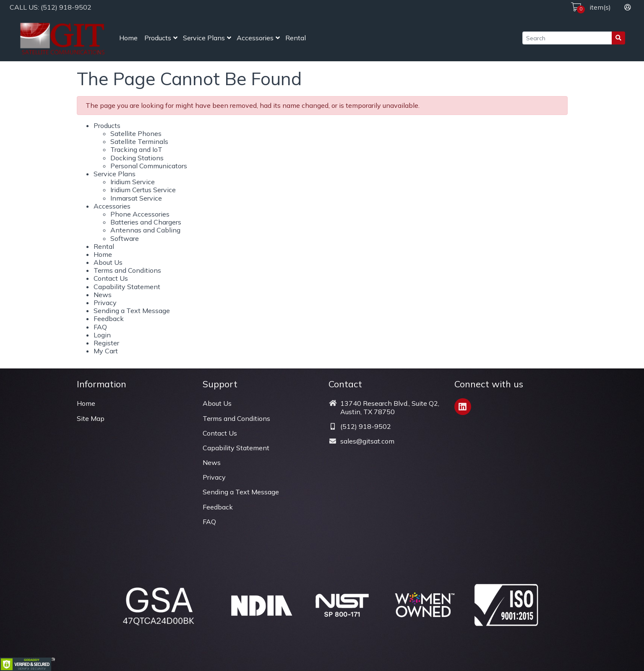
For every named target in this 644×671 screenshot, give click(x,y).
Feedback (109, 319)
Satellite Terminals (139, 141)
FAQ (100, 327)
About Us (108, 262)
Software (125, 238)
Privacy (105, 303)
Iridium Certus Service (143, 190)
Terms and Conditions (127, 270)
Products (158, 38)
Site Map (91, 418)
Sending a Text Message (132, 311)
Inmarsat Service (136, 198)
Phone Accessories (140, 214)
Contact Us (111, 278)
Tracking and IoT (136, 149)
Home (128, 38)
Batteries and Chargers (146, 222)
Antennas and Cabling (145, 230)
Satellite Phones (136, 133)
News (103, 295)
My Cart (106, 351)
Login (102, 335)
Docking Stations (137, 158)
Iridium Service (133, 182)
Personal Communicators (149, 166)
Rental (296, 38)
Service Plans (204, 38)
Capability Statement (127, 287)
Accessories (255, 38)
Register (106, 343)
